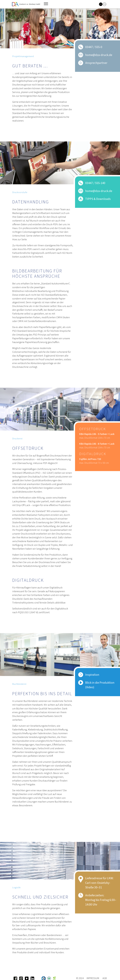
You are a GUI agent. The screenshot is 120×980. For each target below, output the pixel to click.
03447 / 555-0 (94, 47)
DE (101, 4)
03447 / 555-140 (95, 183)
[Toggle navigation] (46, 4)
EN (105, 4)
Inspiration (92, 675)
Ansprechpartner (96, 63)
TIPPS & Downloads (98, 199)
